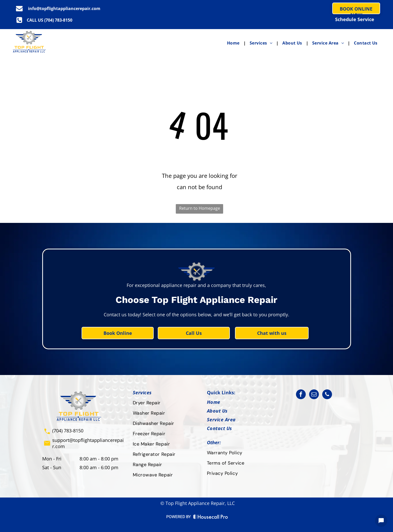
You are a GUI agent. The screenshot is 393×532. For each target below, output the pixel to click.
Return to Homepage (200, 208)
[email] (314, 395)
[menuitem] (234, 43)
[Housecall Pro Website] (211, 518)
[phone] (327, 395)
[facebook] (301, 395)
